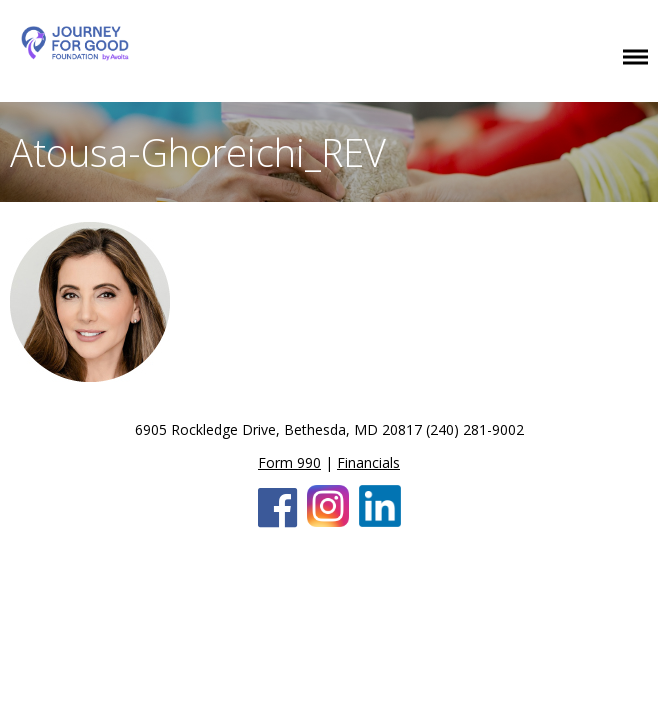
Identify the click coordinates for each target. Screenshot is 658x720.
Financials (368, 462)
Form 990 (289, 462)
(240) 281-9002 (475, 429)
